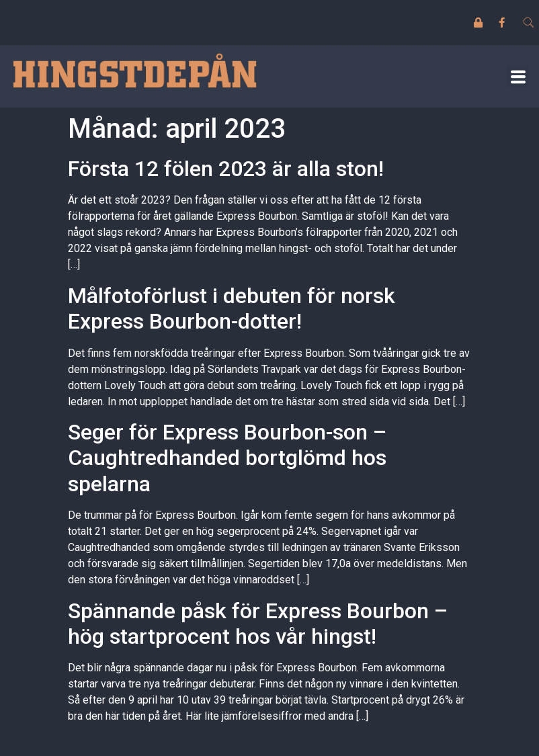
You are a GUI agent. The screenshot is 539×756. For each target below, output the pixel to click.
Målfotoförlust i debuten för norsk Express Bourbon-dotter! (232, 308)
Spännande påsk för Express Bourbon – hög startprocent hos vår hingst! (258, 624)
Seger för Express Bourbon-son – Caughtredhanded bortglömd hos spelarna (227, 458)
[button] (518, 76)
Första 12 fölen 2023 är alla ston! (226, 169)
